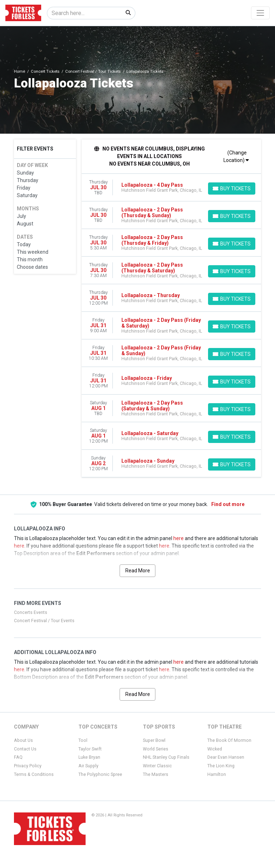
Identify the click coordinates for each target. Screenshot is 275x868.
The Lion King (221, 766)
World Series (156, 749)
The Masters (156, 774)
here (178, 538)
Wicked (215, 749)
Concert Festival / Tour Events (44, 621)
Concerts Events (31, 612)
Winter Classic (157, 766)
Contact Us (25, 749)
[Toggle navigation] (260, 13)
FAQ (18, 757)
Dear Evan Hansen (226, 757)
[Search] (84, 13)
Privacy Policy (28, 766)
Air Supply (88, 766)
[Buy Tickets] (232, 189)
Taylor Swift (90, 749)
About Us (23, 740)
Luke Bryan (89, 757)
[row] (172, 188)
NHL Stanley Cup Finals (166, 757)
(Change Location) (236, 156)
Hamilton (217, 774)
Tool (83, 740)
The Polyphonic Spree (100, 774)
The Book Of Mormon (229, 740)
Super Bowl (154, 740)
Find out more (228, 504)
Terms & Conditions (34, 774)
